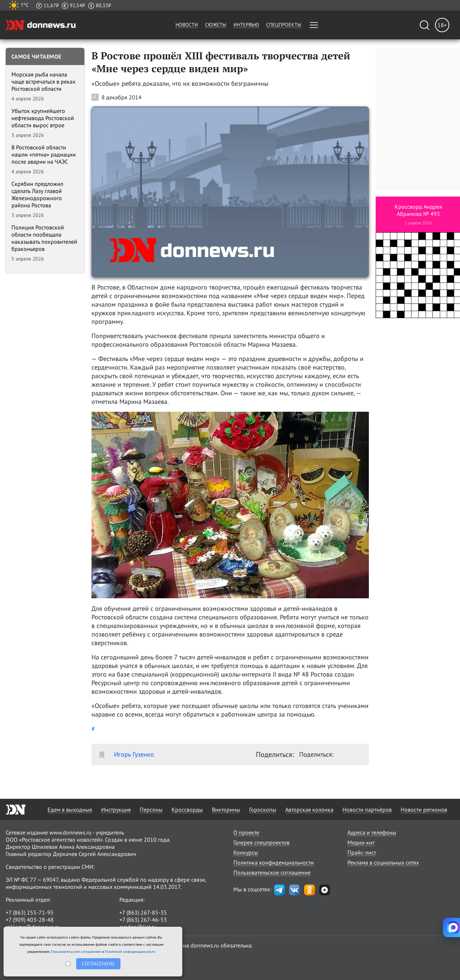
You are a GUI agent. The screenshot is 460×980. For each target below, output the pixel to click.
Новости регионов (424, 810)
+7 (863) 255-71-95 (30, 912)
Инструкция (116, 810)
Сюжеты (216, 25)
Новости (187, 25)
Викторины (226, 810)
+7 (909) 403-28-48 (30, 920)
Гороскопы (263, 810)
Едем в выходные (70, 810)
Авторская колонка (309, 810)
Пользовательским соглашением (76, 952)
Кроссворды (187, 810)
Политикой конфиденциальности (130, 952)
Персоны (151, 810)
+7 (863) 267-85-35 (143, 912)
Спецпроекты (284, 25)
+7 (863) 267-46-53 (143, 920)
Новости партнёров (367, 810)
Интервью (246, 25)
